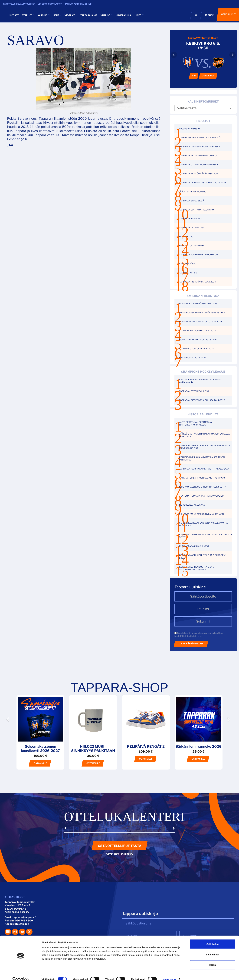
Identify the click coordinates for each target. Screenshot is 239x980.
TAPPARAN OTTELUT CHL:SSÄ (194, 391)
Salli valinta (213, 949)
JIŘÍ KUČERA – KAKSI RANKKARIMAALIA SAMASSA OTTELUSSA (204, 435)
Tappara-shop (89, 15)
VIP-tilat (71, 15)
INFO (140, 15)
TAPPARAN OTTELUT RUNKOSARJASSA (199, 165)
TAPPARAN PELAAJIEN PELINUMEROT (198, 156)
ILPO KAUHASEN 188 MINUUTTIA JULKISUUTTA (203, 487)
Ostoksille (41, 763)
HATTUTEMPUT (187, 237)
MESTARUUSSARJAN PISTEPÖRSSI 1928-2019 (202, 313)
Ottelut (28, 15)
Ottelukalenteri (119, 854)
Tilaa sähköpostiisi (191, 644)
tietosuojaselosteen (201, 633)
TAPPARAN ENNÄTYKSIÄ (192, 201)
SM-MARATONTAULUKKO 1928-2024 (197, 331)
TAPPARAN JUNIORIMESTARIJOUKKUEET (200, 255)
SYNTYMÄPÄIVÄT (188, 264)
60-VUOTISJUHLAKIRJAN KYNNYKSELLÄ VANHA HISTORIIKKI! (203, 524)
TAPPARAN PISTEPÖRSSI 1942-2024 (197, 282)
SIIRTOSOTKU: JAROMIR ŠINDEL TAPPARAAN (201, 514)
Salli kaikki (213, 938)
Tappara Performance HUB (78, 4)
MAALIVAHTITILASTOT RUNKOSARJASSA (200, 147)
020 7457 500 (24, 921)
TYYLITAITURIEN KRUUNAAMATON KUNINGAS (202, 478)
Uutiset (14, 15)
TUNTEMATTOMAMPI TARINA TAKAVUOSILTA (202, 496)
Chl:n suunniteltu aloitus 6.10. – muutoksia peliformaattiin (200, 381)
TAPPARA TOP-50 (188, 273)
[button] (8, 728)
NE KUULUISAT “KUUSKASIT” (193, 505)
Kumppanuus (124, 15)
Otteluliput (228, 15)
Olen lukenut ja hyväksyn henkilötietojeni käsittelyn (199, 634)
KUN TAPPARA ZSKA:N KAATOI (194, 546)
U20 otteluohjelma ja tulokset (19, 4)
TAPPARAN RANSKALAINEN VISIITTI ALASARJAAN (204, 469)
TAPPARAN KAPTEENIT (191, 219)
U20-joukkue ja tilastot (50, 4)
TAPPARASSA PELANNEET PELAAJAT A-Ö (200, 138)
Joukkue (43, 15)
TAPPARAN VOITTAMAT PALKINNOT (197, 210)
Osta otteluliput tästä (120, 846)
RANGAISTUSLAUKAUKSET (193, 246)
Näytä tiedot (170, 974)
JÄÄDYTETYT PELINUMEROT (193, 192)
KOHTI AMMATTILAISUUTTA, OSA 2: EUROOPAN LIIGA (203, 556)
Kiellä (213, 959)
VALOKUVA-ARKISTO (190, 129)
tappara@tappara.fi (24, 917)
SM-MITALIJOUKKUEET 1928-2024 (196, 349)
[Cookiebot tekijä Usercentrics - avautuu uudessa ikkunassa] (21, 974)
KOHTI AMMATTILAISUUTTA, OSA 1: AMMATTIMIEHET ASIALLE (197, 568)
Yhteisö (107, 15)
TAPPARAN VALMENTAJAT (192, 228)
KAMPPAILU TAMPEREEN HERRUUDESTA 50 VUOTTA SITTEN (206, 536)
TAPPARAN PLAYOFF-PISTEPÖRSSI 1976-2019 (203, 183)
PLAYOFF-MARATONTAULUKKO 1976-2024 (201, 322)
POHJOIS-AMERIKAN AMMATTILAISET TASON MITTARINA (202, 459)
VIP (194, 76)
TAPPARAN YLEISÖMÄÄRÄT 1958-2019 (199, 174)
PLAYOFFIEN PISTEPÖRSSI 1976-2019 (198, 304)
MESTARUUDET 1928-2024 (193, 358)
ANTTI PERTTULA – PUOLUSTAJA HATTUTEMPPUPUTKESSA (195, 423)
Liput (57, 15)
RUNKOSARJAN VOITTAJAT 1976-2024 (198, 340)
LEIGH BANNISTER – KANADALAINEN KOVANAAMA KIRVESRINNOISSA (205, 447)
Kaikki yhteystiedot (17, 924)
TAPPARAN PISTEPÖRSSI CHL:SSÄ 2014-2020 (202, 400)
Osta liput (208, 76)
